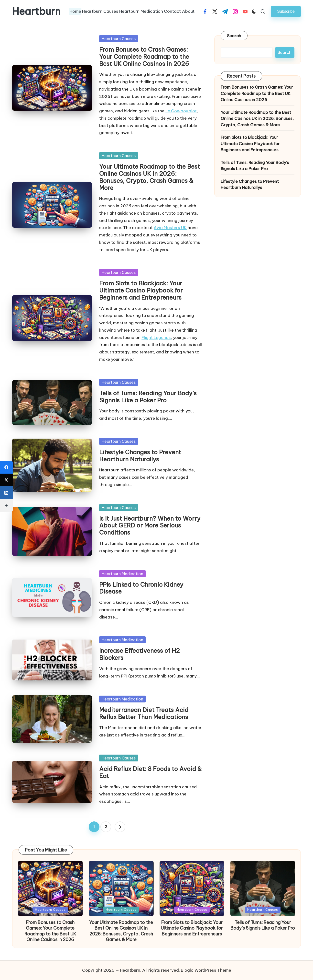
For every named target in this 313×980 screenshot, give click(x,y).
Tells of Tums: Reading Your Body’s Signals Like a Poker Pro (148, 397)
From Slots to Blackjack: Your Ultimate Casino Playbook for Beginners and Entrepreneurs (141, 290)
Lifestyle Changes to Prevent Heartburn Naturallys (140, 456)
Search (234, 36)
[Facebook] (6, 467)
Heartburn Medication (122, 574)
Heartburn (36, 12)
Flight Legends (156, 338)
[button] (286, 11)
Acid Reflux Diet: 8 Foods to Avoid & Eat (151, 772)
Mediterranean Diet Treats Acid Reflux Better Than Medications (144, 713)
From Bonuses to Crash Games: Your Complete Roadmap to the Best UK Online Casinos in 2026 (144, 57)
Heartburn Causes (119, 39)
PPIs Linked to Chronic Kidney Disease (141, 588)
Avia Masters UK (170, 228)
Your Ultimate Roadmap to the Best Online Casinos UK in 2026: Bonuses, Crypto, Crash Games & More (150, 177)
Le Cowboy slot (181, 111)
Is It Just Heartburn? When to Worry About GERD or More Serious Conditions (150, 525)
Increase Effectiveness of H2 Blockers (140, 654)
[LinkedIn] (6, 493)
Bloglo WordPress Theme (206, 970)
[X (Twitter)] (6, 480)
